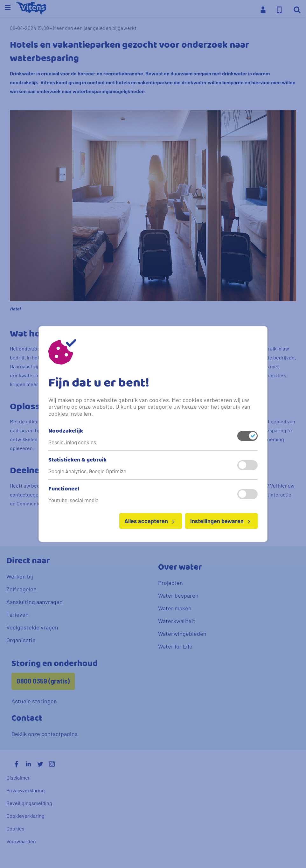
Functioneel (64, 489)
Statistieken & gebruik (77, 460)
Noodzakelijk (66, 431)
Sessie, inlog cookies (72, 442)
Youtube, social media (73, 500)
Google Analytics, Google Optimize (87, 471)
